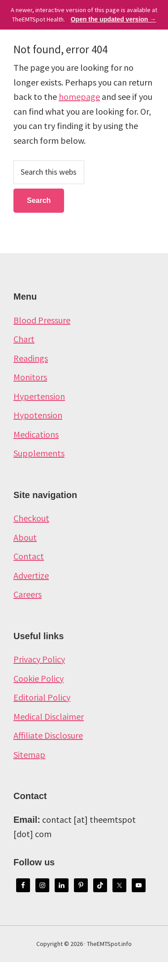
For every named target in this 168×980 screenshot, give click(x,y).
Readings (31, 358)
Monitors (30, 377)
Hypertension (39, 396)
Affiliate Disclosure (48, 735)
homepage (79, 97)
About (25, 537)
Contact (29, 556)
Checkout (31, 518)
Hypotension (38, 415)
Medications (36, 434)
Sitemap (29, 754)
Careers (28, 594)
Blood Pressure (42, 320)
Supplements (39, 453)
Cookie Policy (39, 678)
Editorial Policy (42, 697)
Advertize (31, 575)
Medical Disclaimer (49, 716)
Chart (24, 339)
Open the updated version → (114, 19)
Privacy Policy (39, 659)
